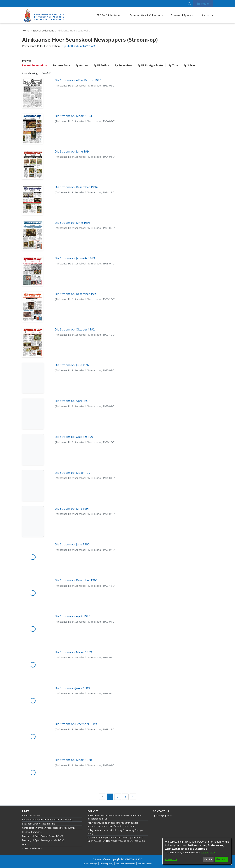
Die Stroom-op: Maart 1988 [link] (73, 760)
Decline (208, 859)
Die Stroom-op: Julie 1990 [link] (72, 544)
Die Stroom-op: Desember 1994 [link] (76, 187)
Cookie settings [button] (90, 864)
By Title (173, 65)
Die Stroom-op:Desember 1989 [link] (76, 724)
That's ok (221, 859)
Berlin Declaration (31, 816)
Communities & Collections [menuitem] (146, 15)
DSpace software (102, 859)
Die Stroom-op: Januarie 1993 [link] (75, 258)
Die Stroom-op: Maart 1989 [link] (73, 652)
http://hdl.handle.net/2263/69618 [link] (80, 46)
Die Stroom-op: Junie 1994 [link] (73, 151)
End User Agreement (125, 864)
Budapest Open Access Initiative (39, 824)
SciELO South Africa (32, 848)
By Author (82, 65)
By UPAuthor (102, 65)
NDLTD (26, 844)
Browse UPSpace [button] (181, 15)
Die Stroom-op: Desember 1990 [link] (76, 580)
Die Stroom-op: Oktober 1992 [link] (75, 329)
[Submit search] (189, 4)
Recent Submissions (35, 65)
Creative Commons (32, 832)
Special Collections (43, 31)
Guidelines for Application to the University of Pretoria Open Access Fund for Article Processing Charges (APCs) (116, 839)
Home (26, 31)
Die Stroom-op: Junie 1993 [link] (73, 223)
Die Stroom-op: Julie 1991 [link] (72, 509)
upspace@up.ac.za (163, 816)
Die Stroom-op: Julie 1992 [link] (72, 365)
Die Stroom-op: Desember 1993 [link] (76, 294)
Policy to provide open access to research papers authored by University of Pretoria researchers (113, 824)
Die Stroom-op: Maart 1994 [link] (73, 116)
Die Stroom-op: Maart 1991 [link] (73, 473)
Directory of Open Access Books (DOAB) (42, 836)
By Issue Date (62, 65)
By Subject (190, 65)
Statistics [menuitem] (207, 15)
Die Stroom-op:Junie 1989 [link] (72, 688)
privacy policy (208, 852)
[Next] (133, 797)
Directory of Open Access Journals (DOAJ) (43, 840)
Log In (203, 4)
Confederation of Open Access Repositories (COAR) (49, 828)
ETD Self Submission (109, 15)
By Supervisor (124, 65)
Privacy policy (106, 864)
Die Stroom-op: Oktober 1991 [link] (75, 437)
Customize (171, 859)
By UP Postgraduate (150, 65)
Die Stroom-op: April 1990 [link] (73, 616)
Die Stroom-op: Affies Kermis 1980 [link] (78, 80)
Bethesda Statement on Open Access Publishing (47, 820)
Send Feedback (145, 864)
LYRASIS (138, 859)
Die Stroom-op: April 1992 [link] (73, 401)
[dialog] (197, 851)
